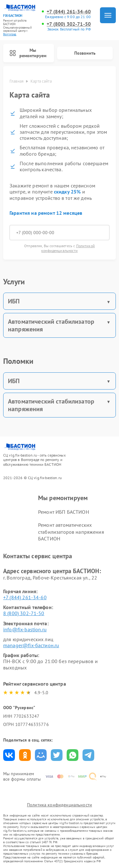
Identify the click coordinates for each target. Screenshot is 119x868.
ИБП (14, 301)
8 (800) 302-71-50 (24, 613)
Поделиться (9, 755)
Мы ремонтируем (28, 53)
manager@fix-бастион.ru (31, 645)
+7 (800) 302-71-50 (69, 24)
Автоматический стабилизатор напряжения (51, 325)
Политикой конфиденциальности (68, 248)
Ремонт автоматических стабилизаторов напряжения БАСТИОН (71, 532)
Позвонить (85, 53)
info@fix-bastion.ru (25, 629)
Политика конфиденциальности (60, 805)
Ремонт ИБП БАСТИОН (64, 512)
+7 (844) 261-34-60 (69, 12)
